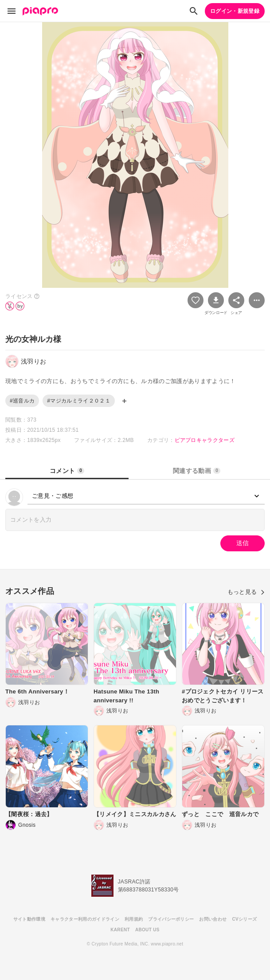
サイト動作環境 (29, 919)
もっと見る (246, 592)
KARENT (120, 930)
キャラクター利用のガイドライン (85, 919)
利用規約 (134, 919)
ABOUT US (147, 930)
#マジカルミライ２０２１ (79, 401)
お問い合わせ (213, 919)
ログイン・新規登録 (235, 11)
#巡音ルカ (22, 401)
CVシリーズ (244, 919)
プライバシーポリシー (171, 919)
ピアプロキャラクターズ (205, 440)
